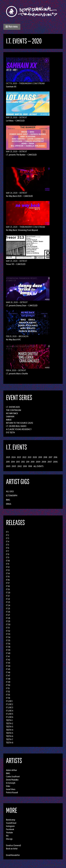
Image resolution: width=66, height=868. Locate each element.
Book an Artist (12, 849)
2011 (28, 462)
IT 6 (8, 548)
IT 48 (8, 679)
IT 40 (8, 653)
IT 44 (8, 666)
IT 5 (7, 545)
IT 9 (8, 557)
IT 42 (8, 660)
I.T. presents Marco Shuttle (17, 374)
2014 (13, 462)
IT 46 (8, 672)
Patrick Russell (12, 792)
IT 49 (8, 682)
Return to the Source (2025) (20, 423)
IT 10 (8, 561)
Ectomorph (12, 496)
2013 (18, 462)
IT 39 (8, 650)
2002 (20, 466)
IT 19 (8, 589)
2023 (19, 457)
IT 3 (8, 538)
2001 (25, 466)
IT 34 (8, 637)
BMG (8, 500)
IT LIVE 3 (10, 707)
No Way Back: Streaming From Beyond (22, 230)
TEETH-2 (10, 723)
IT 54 (8, 698)
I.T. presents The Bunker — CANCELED (21, 155)
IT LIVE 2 (10, 704)
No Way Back (12, 413)
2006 (55, 462)
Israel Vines (11, 789)
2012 (23, 462)
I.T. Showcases (13, 407)
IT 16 (8, 580)
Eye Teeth (10, 432)
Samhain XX (11, 87)
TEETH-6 (10, 736)
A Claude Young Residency (19, 429)
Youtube (9, 832)
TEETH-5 (10, 733)
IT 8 (8, 554)
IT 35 (8, 640)
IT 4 (8, 542)
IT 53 (8, 695)
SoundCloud (11, 823)
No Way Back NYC (13, 340)
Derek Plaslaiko (12, 780)
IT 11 (8, 564)
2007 (50, 462)
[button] (12, 27)
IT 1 (7, 532)
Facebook (10, 829)
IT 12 (8, 567)
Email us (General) (14, 845)
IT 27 (8, 615)
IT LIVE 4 (10, 711)
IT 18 (8, 586)
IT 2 (7, 535)
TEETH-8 (10, 743)
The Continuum (14, 410)
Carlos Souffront (13, 776)
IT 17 (8, 583)
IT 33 (8, 634)
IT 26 (8, 612)
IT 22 (8, 599)
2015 (8, 462)
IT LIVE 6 (10, 717)
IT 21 (8, 596)
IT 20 (8, 593)
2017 (50, 457)
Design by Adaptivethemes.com (54, 865)
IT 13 (8, 570)
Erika (9, 504)
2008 (44, 462)
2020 (35, 457)
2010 (33, 462)
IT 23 (8, 602)
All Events (38, 466)
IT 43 (8, 663)
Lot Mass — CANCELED (15, 121)
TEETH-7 (10, 739)
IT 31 (8, 628)
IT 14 (8, 573)
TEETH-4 (10, 730)
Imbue (9, 420)
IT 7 (7, 551)
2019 (40, 457)
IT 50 (8, 685)
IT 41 (8, 656)
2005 (8, 466)
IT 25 (8, 609)
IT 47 (8, 676)
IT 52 (8, 692)
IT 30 (8, 625)
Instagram (10, 826)
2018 (45, 457)
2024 (13, 457)
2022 (24, 457)
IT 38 (8, 647)
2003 (14, 466)
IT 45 (8, 669)
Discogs (9, 839)
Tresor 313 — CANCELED (16, 264)
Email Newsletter (13, 855)
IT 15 (8, 577)
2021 (30, 457)
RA (7, 836)
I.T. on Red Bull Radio (16, 426)
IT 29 (8, 621)
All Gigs (10, 491)
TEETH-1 (9, 720)
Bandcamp (11, 820)
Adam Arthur (11, 770)
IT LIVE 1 (9, 701)
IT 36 (8, 644)
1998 (30, 466)
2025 (8, 457)
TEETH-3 (10, 727)
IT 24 (8, 605)
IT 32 (8, 631)
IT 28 (8, 618)
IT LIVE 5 (10, 714)
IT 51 (8, 688)
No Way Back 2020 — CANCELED (19, 196)
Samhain (10, 417)
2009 (38, 462)
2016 (55, 457)
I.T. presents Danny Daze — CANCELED (22, 305)
